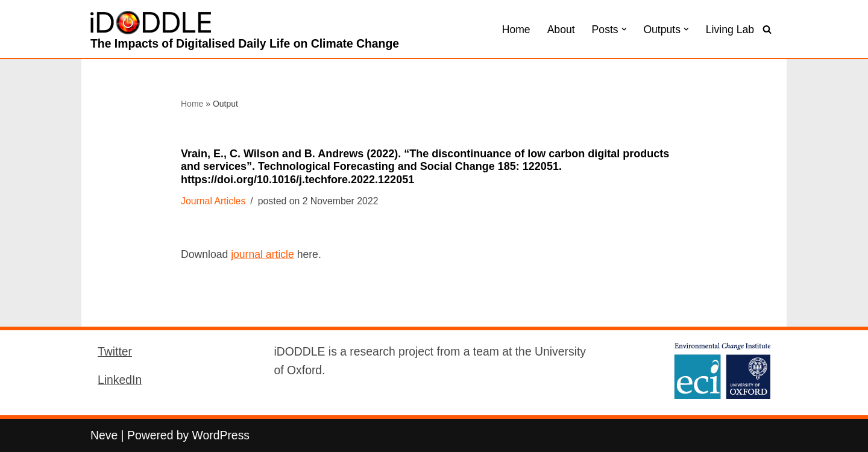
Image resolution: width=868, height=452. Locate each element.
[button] (624, 29)
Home (516, 30)
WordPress (221, 435)
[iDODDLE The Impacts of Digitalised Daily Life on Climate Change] (245, 32)
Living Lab (730, 30)
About (561, 30)
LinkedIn (120, 380)
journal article (263, 254)
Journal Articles (213, 201)
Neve (104, 435)
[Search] (767, 29)
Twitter (115, 351)
